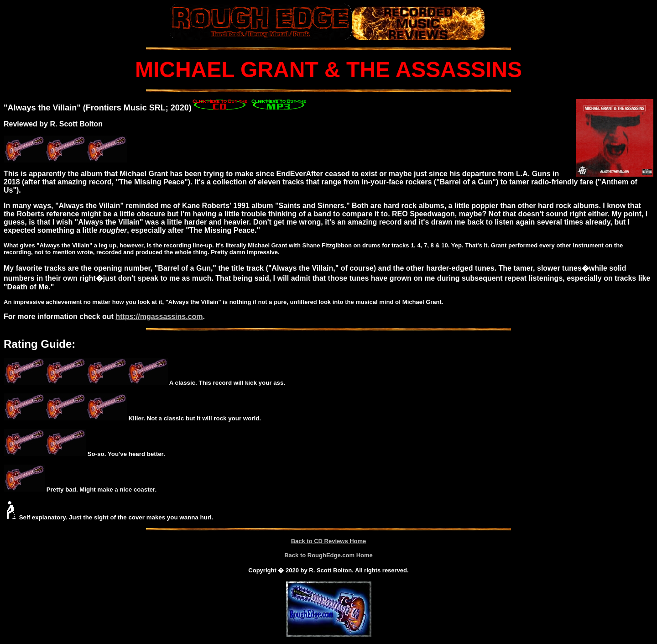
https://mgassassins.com (159, 317)
